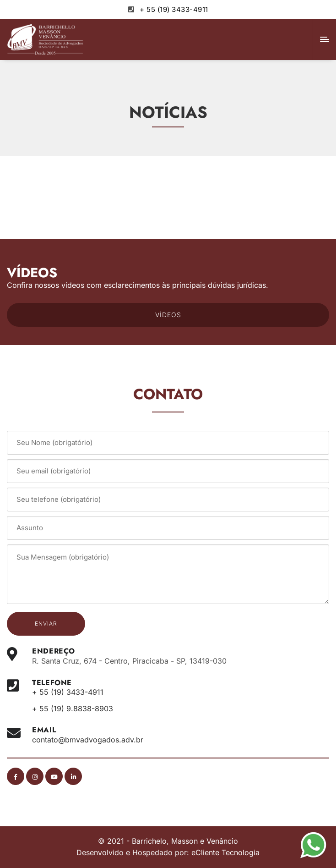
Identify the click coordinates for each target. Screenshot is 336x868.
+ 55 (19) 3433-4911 (174, 9)
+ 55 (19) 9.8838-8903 (73, 709)
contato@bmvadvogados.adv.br (88, 740)
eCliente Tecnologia (225, 852)
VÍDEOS (168, 315)
